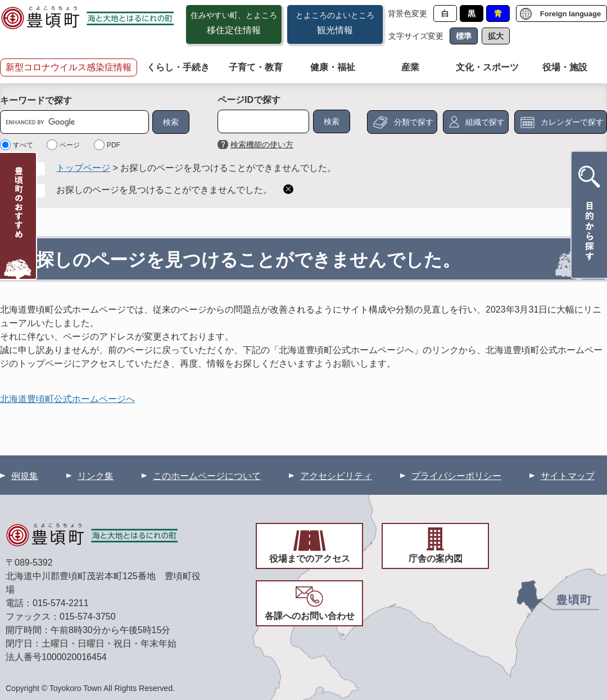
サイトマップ (568, 476)
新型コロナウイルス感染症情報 (69, 67)
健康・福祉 (333, 67)
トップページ (83, 168)
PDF (114, 145)
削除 (288, 189)
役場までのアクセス (310, 559)
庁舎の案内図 (436, 559)
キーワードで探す (36, 100)
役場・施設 (565, 67)
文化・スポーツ (487, 67)
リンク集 (96, 476)
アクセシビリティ (336, 476)
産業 (410, 67)
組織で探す (485, 122)
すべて (23, 145)
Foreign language (570, 14)
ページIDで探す (249, 100)
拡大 (496, 36)
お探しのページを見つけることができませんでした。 (164, 190)
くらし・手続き (178, 67)
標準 (464, 36)
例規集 (25, 476)
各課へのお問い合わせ (310, 616)
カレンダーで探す (572, 122)
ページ (70, 145)
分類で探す (414, 122)
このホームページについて (207, 476)
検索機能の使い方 (262, 144)
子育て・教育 (256, 67)
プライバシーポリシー (456, 476)
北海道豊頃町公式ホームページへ (67, 399)
